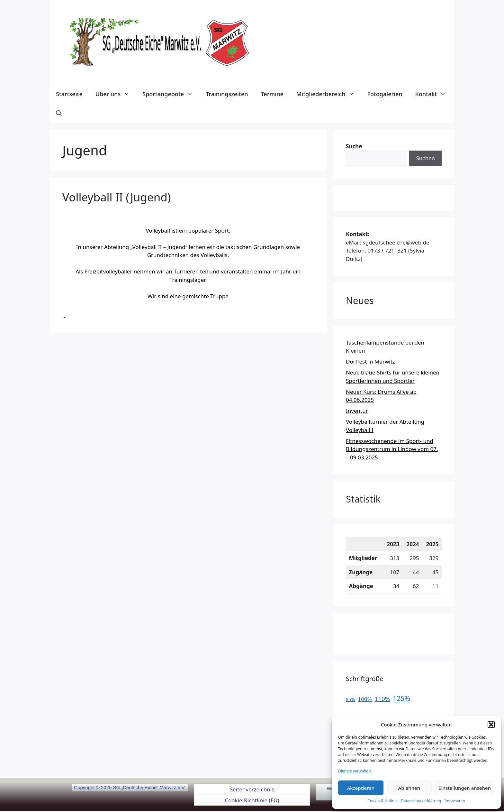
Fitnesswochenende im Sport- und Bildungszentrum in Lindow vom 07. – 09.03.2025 (392, 449)
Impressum (455, 801)
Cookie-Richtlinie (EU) (252, 800)
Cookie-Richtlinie (382, 801)
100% (365, 699)
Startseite (69, 94)
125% (401, 698)
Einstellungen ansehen (465, 788)
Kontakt (434, 94)
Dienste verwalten (355, 771)
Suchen (425, 158)
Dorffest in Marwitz (370, 361)
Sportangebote (171, 94)
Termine (272, 94)
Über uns (116, 94)
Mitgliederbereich (329, 94)
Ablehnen (409, 788)
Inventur (357, 411)
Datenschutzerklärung (421, 801)
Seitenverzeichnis (252, 789)
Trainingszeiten (227, 94)
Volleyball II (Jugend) (117, 197)
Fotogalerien (385, 94)
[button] (491, 724)
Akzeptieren (361, 788)
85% (351, 699)
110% (382, 699)
